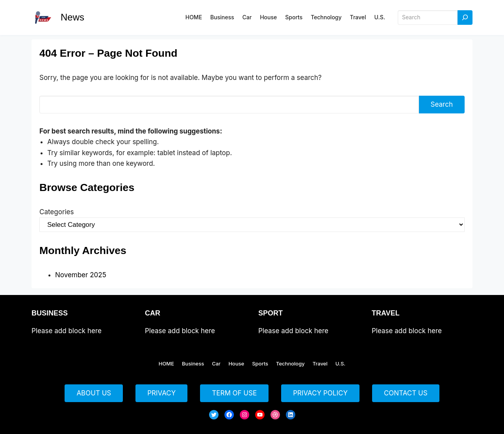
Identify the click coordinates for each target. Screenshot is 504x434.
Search (442, 104)
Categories (57, 212)
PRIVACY (161, 393)
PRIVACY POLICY (320, 393)
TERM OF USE (234, 393)
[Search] (465, 18)
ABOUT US (94, 393)
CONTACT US (406, 393)
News (72, 17)
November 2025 (81, 275)
